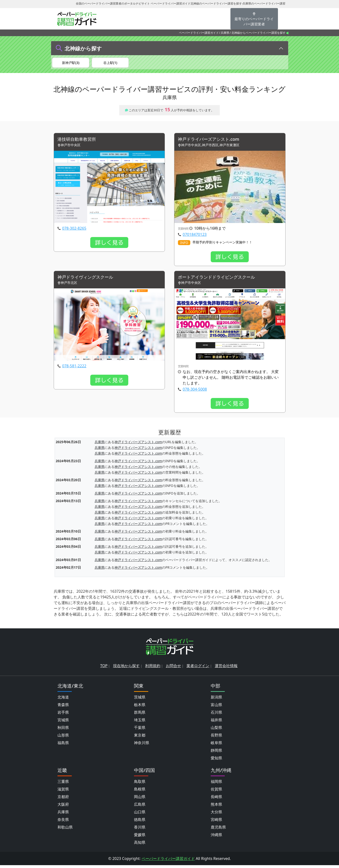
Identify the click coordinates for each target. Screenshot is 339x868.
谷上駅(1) (110, 63)
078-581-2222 (74, 369)
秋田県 (63, 730)
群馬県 (140, 715)
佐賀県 (216, 792)
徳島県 (140, 822)
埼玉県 (140, 723)
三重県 (63, 784)
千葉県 (140, 730)
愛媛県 (140, 838)
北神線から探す (83, 48)
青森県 (63, 708)
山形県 (63, 738)
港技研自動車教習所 (79, 142)
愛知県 (216, 761)
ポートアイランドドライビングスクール (221, 280)
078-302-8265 (74, 231)
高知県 (140, 845)
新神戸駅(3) (71, 63)
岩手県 (63, 715)
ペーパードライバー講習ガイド (199, 33)
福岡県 (216, 784)
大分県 (216, 815)
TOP (104, 669)
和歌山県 (65, 830)
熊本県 (216, 807)
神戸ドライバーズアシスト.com (212, 142)
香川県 (140, 830)
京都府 (63, 800)
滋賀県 (63, 792)
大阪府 (63, 807)
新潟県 (216, 700)
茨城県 (140, 700)
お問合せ (173, 669)
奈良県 (63, 822)
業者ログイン (198, 669)
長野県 (216, 738)
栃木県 (140, 708)
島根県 (140, 792)
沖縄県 (216, 838)
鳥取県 (140, 784)
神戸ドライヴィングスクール (88, 280)
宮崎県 (216, 822)
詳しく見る (109, 245)
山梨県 (216, 730)
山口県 (140, 815)
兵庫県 (225, 33)
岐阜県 (216, 746)
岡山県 (140, 800)
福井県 (216, 723)
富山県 (216, 708)
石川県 (216, 715)
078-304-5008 (195, 392)
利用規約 (153, 669)
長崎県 (216, 800)
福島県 (63, 746)
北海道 (63, 700)
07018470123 (195, 237)
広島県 (140, 807)
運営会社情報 (226, 669)
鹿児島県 (218, 830)
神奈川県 (142, 746)
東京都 (140, 738)
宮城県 (63, 723)
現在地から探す (126, 669)
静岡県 (216, 753)
